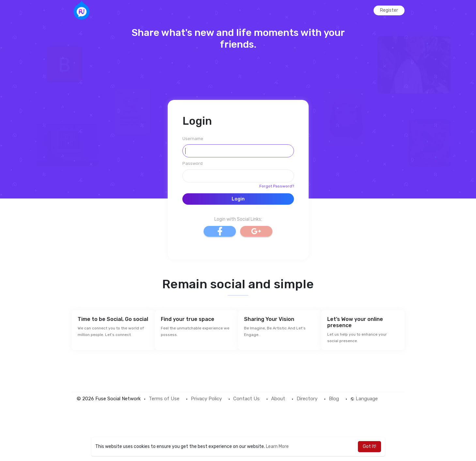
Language (364, 399)
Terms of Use (164, 399)
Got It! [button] (369, 446)
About (278, 399)
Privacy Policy (206, 399)
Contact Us (246, 399)
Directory (307, 399)
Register (389, 10)
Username (193, 139)
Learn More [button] (277, 446)
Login (238, 199)
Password (192, 163)
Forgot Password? (277, 186)
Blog (334, 399)
